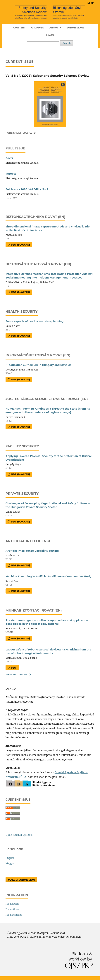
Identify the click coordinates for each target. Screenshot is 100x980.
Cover (9, 158)
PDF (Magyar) (20, 245)
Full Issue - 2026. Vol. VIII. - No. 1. (27, 189)
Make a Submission (21, 880)
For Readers (12, 904)
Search (51, 35)
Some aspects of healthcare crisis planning (35, 321)
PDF (13, 668)
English (10, 858)
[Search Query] (43, 43)
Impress (11, 174)
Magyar (10, 863)
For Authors (12, 909)
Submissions (75, 28)
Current (19, 28)
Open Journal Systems (19, 835)
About (54, 28)
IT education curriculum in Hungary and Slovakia (39, 365)
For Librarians (14, 915)
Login (91, 3)
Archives (37, 28)
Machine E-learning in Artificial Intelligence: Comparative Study (48, 576)
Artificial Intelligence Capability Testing (32, 551)
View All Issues (17, 674)
